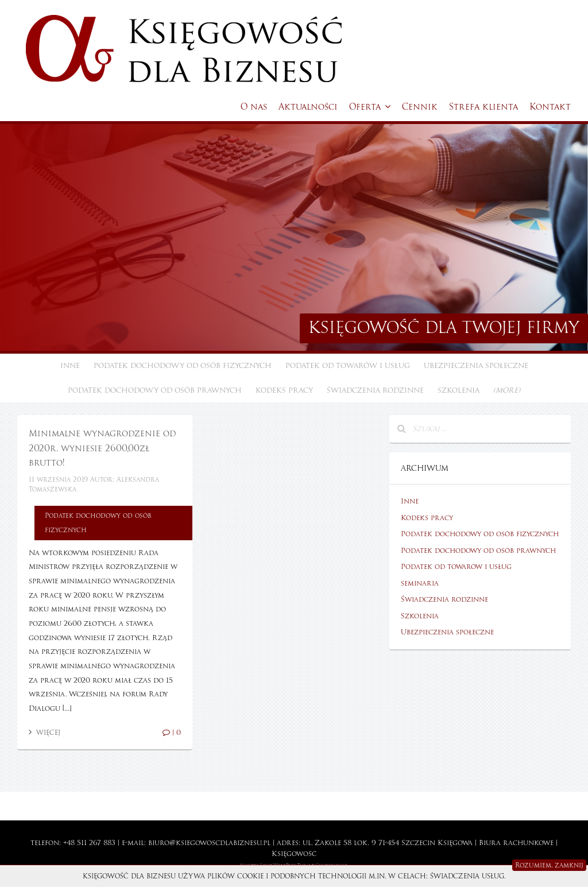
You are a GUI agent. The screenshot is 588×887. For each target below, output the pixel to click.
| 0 (172, 733)
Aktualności (308, 107)
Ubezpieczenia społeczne (476, 366)
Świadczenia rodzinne (375, 390)
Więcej (45, 733)
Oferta (370, 107)
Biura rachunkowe (516, 843)
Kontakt (550, 107)
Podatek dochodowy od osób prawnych (155, 390)
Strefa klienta (483, 107)
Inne (70, 366)
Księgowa (455, 843)
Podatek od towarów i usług (348, 366)
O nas (254, 107)
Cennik (420, 107)
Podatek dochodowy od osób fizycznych (183, 366)
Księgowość (294, 854)
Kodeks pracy (284, 390)
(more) (507, 390)
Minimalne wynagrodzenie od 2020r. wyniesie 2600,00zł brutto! (102, 448)
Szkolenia (459, 390)
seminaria (420, 583)
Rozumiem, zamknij (549, 865)
